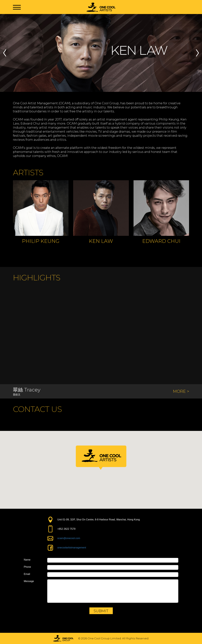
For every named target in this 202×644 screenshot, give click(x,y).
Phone (27, 567)
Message (29, 581)
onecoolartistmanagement (72, 548)
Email (27, 574)
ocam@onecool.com (69, 538)
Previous (5, 53)
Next (197, 53)
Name (27, 560)
